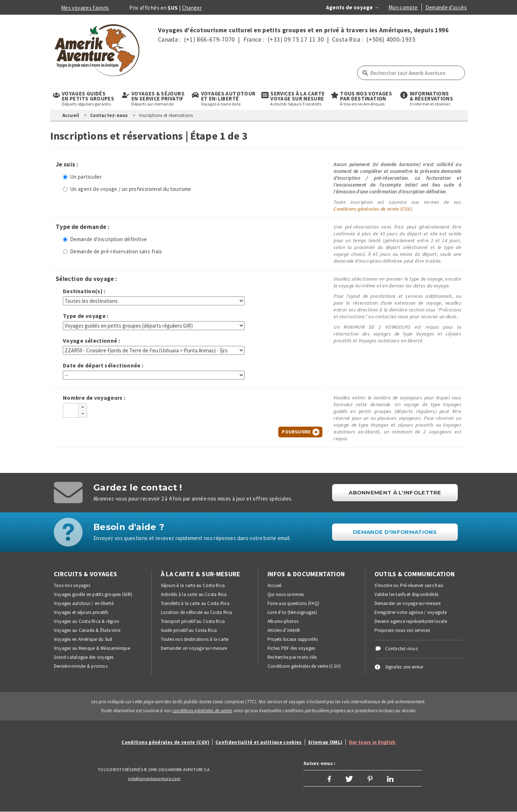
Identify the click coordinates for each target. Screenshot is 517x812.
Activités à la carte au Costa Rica (194, 594)
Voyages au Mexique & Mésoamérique (92, 648)
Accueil (71, 115)
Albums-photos (283, 621)
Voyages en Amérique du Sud (83, 639)
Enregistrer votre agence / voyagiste (411, 612)
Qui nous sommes (286, 594)
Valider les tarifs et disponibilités (407, 594)
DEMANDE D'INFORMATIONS (395, 532)
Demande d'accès (446, 7)
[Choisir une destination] (154, 301)
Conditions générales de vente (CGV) (373, 209)
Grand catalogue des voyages (84, 657)
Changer (192, 8)
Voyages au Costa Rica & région (87, 621)
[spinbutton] (71, 409)
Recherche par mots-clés (292, 657)
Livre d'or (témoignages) (292, 612)
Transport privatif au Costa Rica (193, 621)
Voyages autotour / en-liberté (84, 603)
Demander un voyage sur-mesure (194, 648)
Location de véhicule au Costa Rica (197, 612)
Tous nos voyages (72, 585)
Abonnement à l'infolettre (395, 492)
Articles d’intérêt (284, 630)
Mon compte (403, 7)
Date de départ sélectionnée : (103, 365)
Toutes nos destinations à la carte (195, 639)
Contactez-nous (109, 115)
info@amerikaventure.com (154, 778)
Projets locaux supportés (293, 639)
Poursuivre (296, 432)
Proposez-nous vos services (402, 630)
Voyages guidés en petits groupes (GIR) (93, 594)
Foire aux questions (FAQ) (293, 603)
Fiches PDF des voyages (291, 648)
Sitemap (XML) (325, 742)
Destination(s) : (84, 291)
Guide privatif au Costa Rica (189, 630)
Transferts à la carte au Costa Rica (195, 603)
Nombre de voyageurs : (94, 398)
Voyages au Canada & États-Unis (87, 630)
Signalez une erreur (404, 667)
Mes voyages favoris (85, 8)
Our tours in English (372, 742)
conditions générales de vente (202, 711)
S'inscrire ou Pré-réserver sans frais (409, 585)
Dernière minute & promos (81, 666)
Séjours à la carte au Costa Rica (193, 585)
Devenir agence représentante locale (411, 621)
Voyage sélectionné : (91, 341)
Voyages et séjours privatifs (81, 612)
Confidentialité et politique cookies (259, 742)
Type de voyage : (86, 316)
